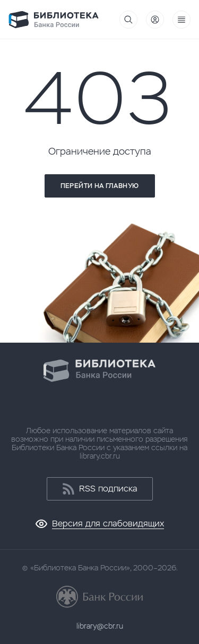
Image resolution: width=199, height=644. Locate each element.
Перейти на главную (99, 186)
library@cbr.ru (100, 626)
